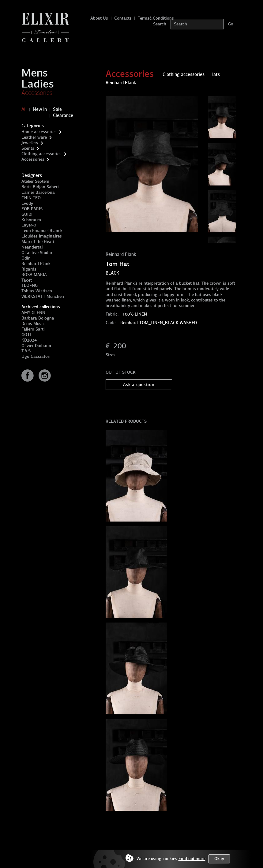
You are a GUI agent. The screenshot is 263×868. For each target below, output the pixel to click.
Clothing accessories (41, 154)
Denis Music (33, 324)
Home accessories (39, 132)
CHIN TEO (31, 198)
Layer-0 (29, 225)
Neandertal (32, 247)
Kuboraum (31, 220)
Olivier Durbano (36, 346)
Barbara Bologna (38, 318)
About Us (99, 18)
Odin (26, 258)
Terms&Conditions (156, 18)
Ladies (38, 84)
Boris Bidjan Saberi (40, 187)
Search (160, 24)
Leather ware (34, 137)
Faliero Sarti (33, 329)
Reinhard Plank (36, 264)
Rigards (29, 269)
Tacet (27, 280)
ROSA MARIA (34, 275)
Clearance (63, 115)
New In (40, 109)
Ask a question (139, 385)
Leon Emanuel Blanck (42, 231)
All (24, 109)
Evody (27, 203)
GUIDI (27, 214)
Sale (57, 109)
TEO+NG (30, 285)
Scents (28, 148)
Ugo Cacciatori (36, 356)
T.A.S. (26, 351)
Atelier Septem (35, 181)
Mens (35, 73)
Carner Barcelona (38, 192)
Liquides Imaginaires (42, 236)
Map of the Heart (38, 242)
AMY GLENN (33, 313)
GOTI (26, 335)
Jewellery (30, 143)
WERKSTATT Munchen (43, 296)
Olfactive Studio (37, 253)
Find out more (192, 859)
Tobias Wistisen (37, 291)
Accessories (37, 93)
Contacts (123, 18)
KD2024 (29, 340)
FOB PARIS (32, 209)
